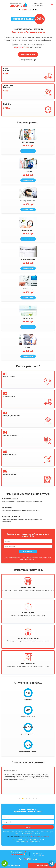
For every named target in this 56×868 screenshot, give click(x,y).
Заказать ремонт (28, 151)
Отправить (28, 827)
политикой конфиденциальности (39, 836)
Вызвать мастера (28, 54)
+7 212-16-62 (28, 10)
